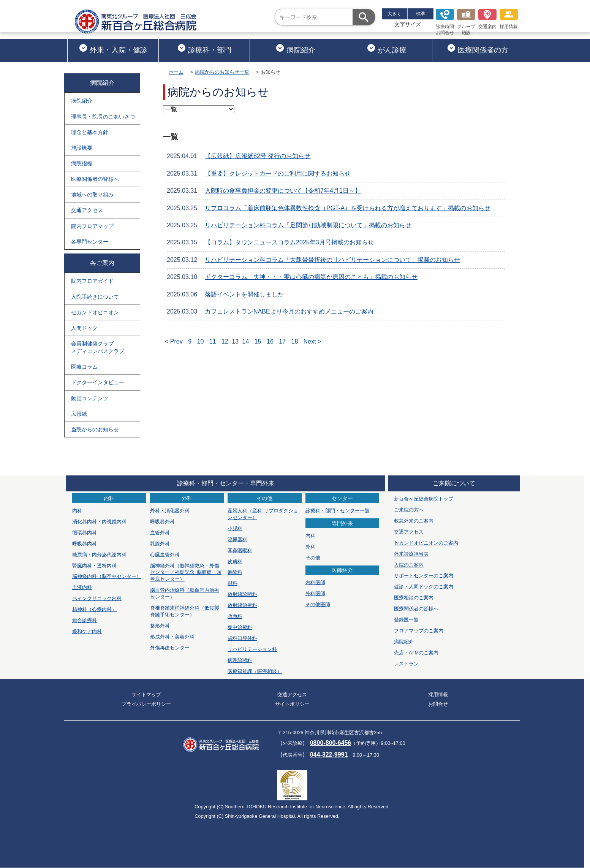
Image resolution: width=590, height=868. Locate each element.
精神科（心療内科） (94, 609)
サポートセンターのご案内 (424, 576)
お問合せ (438, 704)
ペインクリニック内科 (97, 598)
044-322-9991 (329, 755)
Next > (312, 341)
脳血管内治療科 (185, 593)
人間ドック (84, 328)
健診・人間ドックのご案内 (424, 587)
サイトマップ (146, 695)
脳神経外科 (186, 573)
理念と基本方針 (90, 132)
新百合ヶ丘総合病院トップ (424, 499)
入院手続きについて (95, 297)
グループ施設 (466, 22)
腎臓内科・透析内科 (94, 566)
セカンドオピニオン (95, 312)
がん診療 (387, 49)
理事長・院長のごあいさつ (103, 117)
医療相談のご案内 (414, 598)
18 (295, 341)
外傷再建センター (170, 648)
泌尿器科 (237, 539)
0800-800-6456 (331, 743)
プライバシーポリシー (146, 704)
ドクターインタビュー (98, 382)
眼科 (233, 583)
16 (270, 341)
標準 (421, 14)
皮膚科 (235, 562)
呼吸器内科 (85, 544)
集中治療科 (240, 627)
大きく (394, 14)
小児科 (235, 528)
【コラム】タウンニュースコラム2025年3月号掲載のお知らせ (289, 242)
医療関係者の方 (478, 49)
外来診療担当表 (411, 554)
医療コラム (84, 367)
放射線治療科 (242, 605)
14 (246, 341)
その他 (313, 558)
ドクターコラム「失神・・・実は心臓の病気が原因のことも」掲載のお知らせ (311, 277)
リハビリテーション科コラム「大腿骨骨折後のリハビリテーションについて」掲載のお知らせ (332, 260)
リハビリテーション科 (252, 649)
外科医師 (315, 593)
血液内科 (82, 587)
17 (282, 341)
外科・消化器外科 (170, 511)
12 (225, 341)
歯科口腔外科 (242, 638)
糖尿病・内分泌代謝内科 (99, 555)
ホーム (176, 72)
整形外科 (160, 626)
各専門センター (90, 242)
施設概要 (82, 148)
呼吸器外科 (162, 522)
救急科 (235, 616)
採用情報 (509, 19)
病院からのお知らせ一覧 (222, 72)
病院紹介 (295, 49)
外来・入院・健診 (113, 49)
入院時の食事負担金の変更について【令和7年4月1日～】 (283, 191)
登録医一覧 (406, 620)
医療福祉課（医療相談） (255, 671)
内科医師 (315, 582)
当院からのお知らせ (95, 429)
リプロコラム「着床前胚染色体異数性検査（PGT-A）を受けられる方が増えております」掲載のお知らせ (348, 208)
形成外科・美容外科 (172, 637)
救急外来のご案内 (414, 521)
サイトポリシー (292, 704)
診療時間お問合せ (445, 22)
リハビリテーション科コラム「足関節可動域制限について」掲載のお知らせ (308, 225)
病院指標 (82, 163)
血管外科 (160, 533)
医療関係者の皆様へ (95, 179)
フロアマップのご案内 (419, 631)
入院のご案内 (409, 565)
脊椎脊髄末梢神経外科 (185, 611)
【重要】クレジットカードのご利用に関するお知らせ (278, 173)
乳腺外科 (160, 544)
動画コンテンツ (90, 398)
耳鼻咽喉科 (240, 550)
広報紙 (79, 414)
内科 (77, 511)
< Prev (174, 341)
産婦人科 (263, 514)
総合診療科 (85, 620)
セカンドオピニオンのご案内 (426, 543)
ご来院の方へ (409, 510)
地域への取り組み (92, 195)
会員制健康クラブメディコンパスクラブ (98, 347)
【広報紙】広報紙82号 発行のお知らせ (258, 156)
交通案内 (487, 19)
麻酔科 (235, 572)
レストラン (406, 664)
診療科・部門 (204, 49)
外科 (310, 547)
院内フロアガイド (92, 281)
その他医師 (318, 604)
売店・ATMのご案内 (416, 653)
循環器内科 (85, 533)
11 (213, 341)
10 (201, 341)
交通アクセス (87, 210)
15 (258, 341)
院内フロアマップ (92, 226)
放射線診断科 (242, 594)
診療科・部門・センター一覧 (338, 511)
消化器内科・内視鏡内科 (99, 522)
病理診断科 (240, 660)
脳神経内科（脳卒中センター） (107, 576)
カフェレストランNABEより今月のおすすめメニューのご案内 (289, 311)
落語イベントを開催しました (244, 294)
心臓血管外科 (165, 555)
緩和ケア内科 (87, 631)
